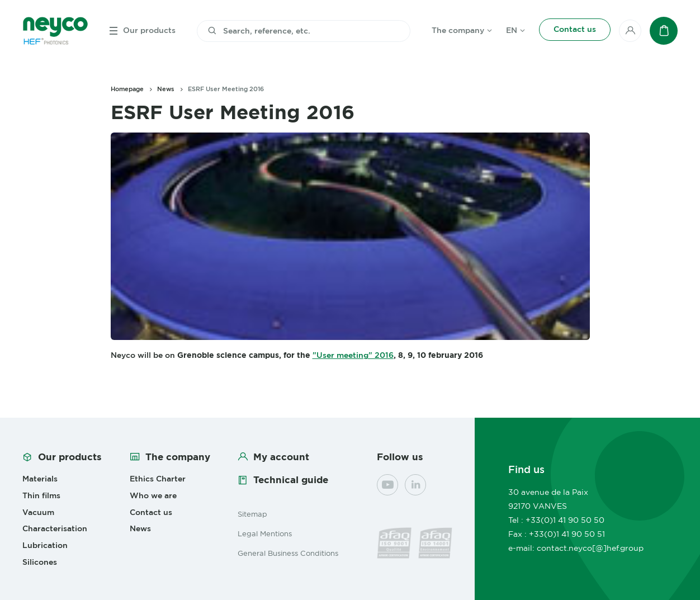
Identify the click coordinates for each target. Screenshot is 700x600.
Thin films (41, 495)
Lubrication (45, 545)
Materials (40, 479)
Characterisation (55, 528)
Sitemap (252, 514)
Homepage (127, 89)
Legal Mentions (265, 533)
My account (281, 457)
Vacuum (38, 512)
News (166, 89)
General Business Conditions (288, 553)
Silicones (40, 562)
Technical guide (291, 480)
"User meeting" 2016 (353, 355)
